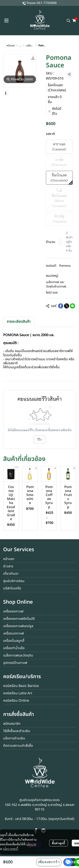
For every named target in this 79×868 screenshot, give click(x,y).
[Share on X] (67, 306)
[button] (68, 21)
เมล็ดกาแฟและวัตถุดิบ (18, 655)
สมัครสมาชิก (12, 724)
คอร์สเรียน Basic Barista (21, 686)
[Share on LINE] (72, 306)
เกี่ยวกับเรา (11, 574)
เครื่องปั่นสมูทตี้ (14, 641)
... (20, 46)
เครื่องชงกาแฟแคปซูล (18, 626)
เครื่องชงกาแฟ (13, 611)
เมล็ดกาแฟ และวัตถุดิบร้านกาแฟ (56, 284)
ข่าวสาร (8, 566)
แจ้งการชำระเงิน (14, 738)
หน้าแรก (11, 46)
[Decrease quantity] (60, 242)
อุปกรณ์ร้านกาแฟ (15, 663)
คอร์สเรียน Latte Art (18, 693)
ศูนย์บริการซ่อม (14, 581)
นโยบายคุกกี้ (11, 849)
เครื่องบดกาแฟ (13, 633)
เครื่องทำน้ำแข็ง (14, 648)
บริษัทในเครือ (12, 588)
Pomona (65, 266)
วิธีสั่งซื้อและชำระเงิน (17, 731)
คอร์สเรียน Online (16, 701)
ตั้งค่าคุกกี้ (58, 843)
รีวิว (39, 439)
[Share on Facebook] (61, 306)
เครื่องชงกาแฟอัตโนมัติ (19, 619)
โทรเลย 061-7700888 (42, 3)
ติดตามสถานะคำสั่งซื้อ (18, 746)
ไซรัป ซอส (52, 293)
